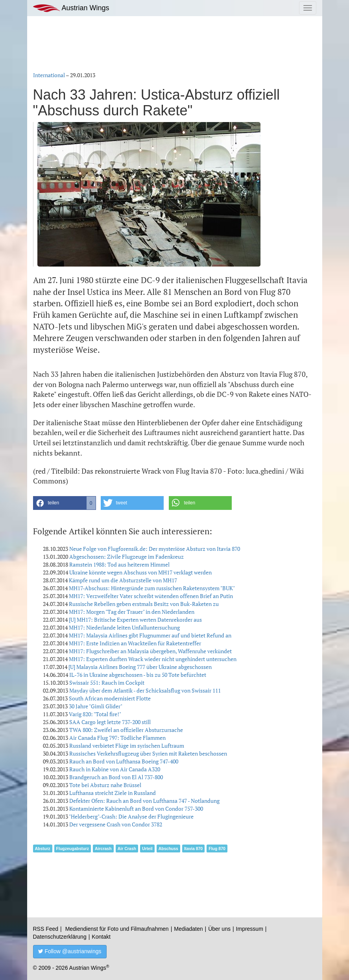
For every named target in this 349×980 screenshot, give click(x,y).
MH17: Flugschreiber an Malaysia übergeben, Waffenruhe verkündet (150, 651)
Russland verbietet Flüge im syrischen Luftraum (127, 746)
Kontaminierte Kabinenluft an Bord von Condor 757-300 (136, 809)
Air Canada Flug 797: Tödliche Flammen (117, 738)
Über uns (219, 929)
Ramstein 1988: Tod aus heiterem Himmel (119, 564)
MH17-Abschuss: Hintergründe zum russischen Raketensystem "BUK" (152, 588)
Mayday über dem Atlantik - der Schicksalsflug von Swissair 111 (145, 690)
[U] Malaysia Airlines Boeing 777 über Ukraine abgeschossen (140, 667)
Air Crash (127, 848)
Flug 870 (217, 848)
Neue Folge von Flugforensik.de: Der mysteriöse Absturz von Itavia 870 (155, 549)
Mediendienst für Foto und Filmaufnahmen (117, 929)
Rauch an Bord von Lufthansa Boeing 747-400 (124, 761)
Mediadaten (188, 929)
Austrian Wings (71, 8)
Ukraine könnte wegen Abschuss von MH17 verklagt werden (140, 572)
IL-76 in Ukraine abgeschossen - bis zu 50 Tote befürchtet (138, 675)
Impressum (250, 929)
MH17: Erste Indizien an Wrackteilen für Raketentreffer (135, 643)
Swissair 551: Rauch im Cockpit (107, 683)
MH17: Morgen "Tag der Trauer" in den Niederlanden (132, 612)
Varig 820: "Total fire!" (95, 714)
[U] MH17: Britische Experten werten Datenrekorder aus (135, 620)
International (49, 75)
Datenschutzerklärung (60, 937)
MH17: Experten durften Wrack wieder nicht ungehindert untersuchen (153, 659)
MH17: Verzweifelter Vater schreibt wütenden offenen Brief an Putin (151, 596)
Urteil (147, 848)
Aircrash (103, 848)
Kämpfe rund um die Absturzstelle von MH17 (123, 580)
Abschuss (168, 848)
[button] (65, 503)
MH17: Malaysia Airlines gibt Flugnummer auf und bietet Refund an (150, 635)
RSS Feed (46, 929)
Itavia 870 (193, 848)
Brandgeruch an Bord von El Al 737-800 (116, 777)
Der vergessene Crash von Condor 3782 (116, 824)
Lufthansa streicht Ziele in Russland (113, 793)
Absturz (43, 848)
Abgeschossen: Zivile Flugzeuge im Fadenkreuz (126, 557)
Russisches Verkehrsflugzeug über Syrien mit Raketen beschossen (148, 753)
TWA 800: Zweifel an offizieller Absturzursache (126, 730)
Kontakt (101, 937)
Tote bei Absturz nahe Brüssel (105, 785)
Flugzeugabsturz (73, 848)
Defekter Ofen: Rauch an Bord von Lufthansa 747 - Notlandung (144, 801)
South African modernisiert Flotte (110, 698)
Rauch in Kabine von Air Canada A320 (115, 769)
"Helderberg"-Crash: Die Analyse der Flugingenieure (131, 816)
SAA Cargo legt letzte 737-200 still (110, 722)
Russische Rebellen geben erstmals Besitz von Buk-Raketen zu (144, 604)
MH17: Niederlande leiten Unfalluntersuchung (124, 627)
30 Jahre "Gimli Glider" (96, 706)
